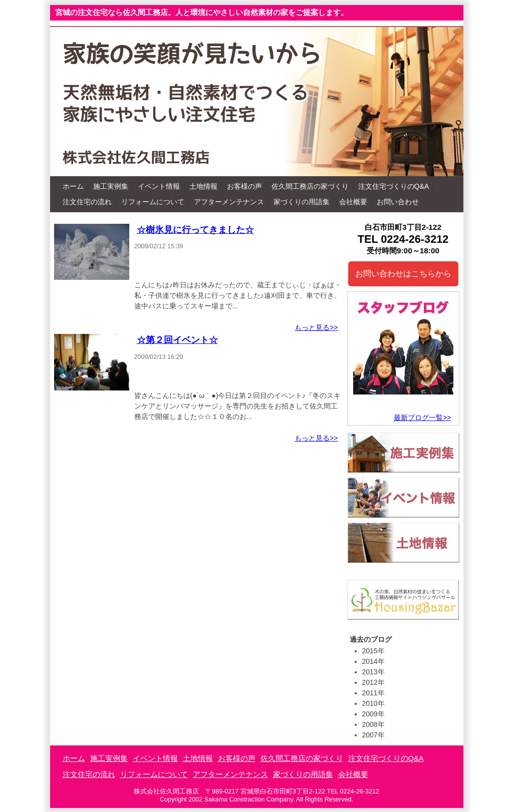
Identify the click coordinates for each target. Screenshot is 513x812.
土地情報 (203, 186)
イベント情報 (159, 186)
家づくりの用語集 (302, 202)
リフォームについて (153, 202)
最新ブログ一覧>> (422, 418)
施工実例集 (111, 186)
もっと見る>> (316, 327)
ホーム (73, 186)
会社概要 (353, 202)
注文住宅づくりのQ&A (394, 186)
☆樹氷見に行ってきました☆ (195, 230)
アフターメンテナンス (229, 202)
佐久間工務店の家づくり (310, 186)
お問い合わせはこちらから (403, 274)
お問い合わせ (398, 202)
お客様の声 (244, 186)
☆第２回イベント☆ (177, 340)
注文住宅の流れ (87, 202)
